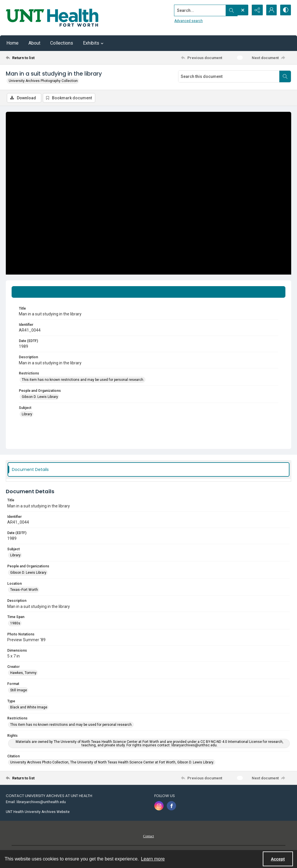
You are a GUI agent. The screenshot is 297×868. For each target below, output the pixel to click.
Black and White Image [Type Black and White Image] (29, 708)
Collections (62, 43)
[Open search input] (242, 10)
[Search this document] (229, 76)
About (34, 43)
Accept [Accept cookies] (278, 859)
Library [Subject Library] (27, 414)
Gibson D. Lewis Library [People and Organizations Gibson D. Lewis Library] (40, 397)
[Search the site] (199, 10)
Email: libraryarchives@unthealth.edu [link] (36, 802)
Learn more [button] (153, 859)
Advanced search (188, 21)
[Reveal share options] (256, 10)
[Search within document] (285, 76)
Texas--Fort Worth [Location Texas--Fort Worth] (24, 590)
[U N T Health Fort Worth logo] (52, 18)
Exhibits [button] (94, 43)
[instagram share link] (159, 806)
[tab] (148, 292)
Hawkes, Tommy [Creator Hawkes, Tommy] (23, 673)
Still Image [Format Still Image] (19, 690)
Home (12, 43)
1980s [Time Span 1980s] (15, 623)
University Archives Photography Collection (43, 81)
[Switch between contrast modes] (285, 10)
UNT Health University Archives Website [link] (38, 812)
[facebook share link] (171, 806)
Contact (148, 836)
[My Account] (271, 10)
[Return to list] (45, 58)
